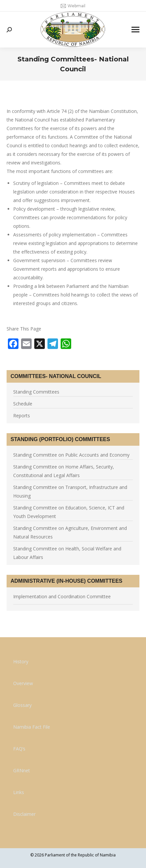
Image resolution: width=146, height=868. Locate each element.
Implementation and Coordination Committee (62, 596)
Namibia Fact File (32, 727)
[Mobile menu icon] (135, 30)
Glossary (22, 705)
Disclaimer (24, 814)
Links (19, 792)
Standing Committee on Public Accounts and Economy (71, 455)
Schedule (23, 404)
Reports (22, 416)
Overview (23, 683)
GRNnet (22, 770)
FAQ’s (19, 749)
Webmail (73, 6)
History (21, 661)
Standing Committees (36, 392)
